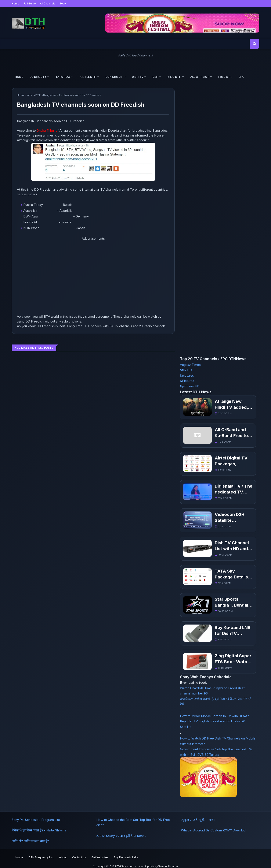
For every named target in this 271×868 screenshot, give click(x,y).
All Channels (48, 3)
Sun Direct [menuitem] (114, 77)
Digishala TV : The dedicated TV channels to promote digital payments (227, 488)
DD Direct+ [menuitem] (38, 77)
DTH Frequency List (41, 852)
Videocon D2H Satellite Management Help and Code (227, 516)
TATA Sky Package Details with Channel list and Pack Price (228, 571)
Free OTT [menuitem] (225, 77)
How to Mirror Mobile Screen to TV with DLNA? (214, 711)
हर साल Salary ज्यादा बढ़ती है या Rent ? (121, 831)
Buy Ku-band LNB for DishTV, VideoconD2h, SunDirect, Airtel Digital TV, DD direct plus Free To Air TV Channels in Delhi (227, 627)
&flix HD (186, 370)
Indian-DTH (34, 95)
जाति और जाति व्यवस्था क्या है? (30, 836)
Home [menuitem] (19, 77)
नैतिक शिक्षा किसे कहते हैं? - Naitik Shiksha (39, 826)
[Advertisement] (49, 277)
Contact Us (79, 852)
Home (15, 3)
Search (64, 3)
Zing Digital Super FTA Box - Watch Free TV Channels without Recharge (226, 655)
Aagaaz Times (190, 365)
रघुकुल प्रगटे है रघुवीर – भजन (198, 815)
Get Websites (100, 852)
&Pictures (187, 381)
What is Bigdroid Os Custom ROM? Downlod (213, 826)
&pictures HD (190, 386)
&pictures (187, 375)
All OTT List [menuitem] (200, 77)
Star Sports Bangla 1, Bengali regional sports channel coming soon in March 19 (227, 599)
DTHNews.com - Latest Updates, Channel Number (147, 862)
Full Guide (30, 3)
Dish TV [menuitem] (138, 77)
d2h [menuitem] (155, 77)
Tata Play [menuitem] (63, 77)
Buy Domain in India (126, 852)
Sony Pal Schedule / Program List (36, 815)
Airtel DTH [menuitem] (88, 77)
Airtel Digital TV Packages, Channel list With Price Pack (226, 460)
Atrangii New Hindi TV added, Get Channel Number (226, 405)
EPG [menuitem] (241, 77)
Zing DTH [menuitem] (174, 77)
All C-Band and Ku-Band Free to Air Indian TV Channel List (228, 432)
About (63, 852)
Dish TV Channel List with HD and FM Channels (224, 544)
